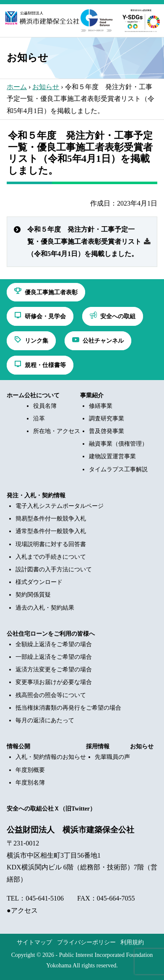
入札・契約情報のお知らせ (51, 757)
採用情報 (98, 746)
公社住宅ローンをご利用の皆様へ (51, 634)
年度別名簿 (30, 783)
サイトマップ (34, 942)
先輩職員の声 (112, 757)
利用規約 (132, 942)
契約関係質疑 (33, 595)
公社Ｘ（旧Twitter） (69, 809)
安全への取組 (24, 809)
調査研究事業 (107, 419)
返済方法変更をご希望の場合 (54, 670)
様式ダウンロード (39, 582)
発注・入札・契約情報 (36, 495)
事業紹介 (92, 395)
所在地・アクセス (57, 431)
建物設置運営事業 (112, 456)
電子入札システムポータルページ (60, 506)
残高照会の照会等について (51, 695)
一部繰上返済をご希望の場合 (54, 657)
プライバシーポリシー (86, 942)
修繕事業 (101, 406)
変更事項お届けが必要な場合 (54, 682)
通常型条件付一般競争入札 (51, 531)
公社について (42, 395)
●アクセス (22, 910)
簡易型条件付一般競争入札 (51, 519)
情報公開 (18, 746)
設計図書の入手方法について (54, 569)
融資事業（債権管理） (118, 444)
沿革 (39, 419)
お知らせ (46, 87)
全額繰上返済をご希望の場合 (54, 644)
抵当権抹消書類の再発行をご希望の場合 (68, 708)
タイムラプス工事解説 (118, 469)
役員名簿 (45, 406)
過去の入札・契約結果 (45, 608)
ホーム (17, 87)
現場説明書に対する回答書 (51, 544)
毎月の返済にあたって (45, 720)
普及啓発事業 (107, 431)
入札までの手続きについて (51, 557)
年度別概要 (30, 770)
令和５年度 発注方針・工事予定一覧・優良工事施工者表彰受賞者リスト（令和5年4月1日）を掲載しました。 (84, 242)
